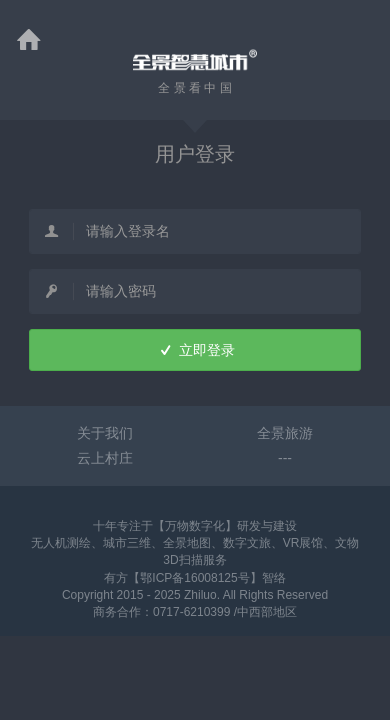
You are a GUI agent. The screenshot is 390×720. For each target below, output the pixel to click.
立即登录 (194, 350)
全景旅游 (285, 433)
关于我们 (105, 433)
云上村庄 (105, 458)
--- (285, 458)
